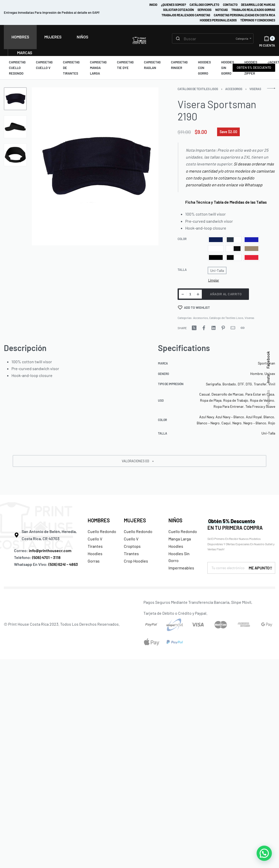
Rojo (272, 423)
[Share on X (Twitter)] (194, 328)
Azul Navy (207, 417)
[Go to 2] (15, 127)
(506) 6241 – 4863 (63, 564)
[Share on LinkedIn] (214, 328)
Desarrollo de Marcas (228, 394)
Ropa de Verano (262, 400)
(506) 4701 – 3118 (47, 557)
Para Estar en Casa (260, 394)
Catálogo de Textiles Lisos (198, 89)
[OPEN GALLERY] (95, 166)
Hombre (256, 374)
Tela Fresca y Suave (260, 406)
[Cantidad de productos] (190, 294)
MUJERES (135, 520)
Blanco (269, 417)
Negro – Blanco (255, 423)
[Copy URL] (243, 328)
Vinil (272, 384)
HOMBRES (99, 520)
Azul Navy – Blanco (230, 417)
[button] (139, 461)
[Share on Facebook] (204, 328)
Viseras (255, 89)
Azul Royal (254, 417)
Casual (204, 394)
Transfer (260, 384)
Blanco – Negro (208, 423)
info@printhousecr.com (50, 550)
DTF (241, 384)
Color (182, 239)
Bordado (229, 384)
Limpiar (214, 280)
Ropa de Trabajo (236, 400)
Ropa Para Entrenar (229, 406)
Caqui (226, 423)
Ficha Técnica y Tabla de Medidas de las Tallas (224, 202)
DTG (249, 384)
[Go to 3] (15, 155)
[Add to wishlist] (194, 307)
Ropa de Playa (211, 400)
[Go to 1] (15, 99)
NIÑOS (175, 520)
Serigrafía (213, 384)
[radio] (216, 240)
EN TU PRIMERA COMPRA (235, 524)
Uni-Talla (268, 433)
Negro (237, 423)
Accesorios (234, 89)
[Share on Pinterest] (223, 328)
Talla (182, 270)
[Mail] (233, 328)
